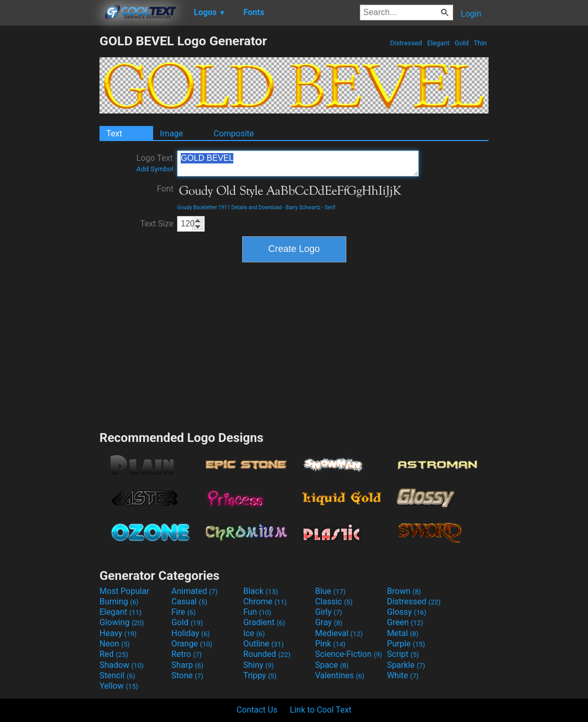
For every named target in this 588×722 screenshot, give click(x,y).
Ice (254, 633)
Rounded (267, 654)
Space (332, 665)
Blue (330, 591)
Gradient (264, 622)
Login (471, 14)
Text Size (157, 224)
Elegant (439, 43)
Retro (186, 654)
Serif (330, 207)
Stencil (117, 675)
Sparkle (406, 665)
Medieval (339, 633)
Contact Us (257, 710)
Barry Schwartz (303, 207)
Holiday (191, 633)
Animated (195, 591)
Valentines (340, 675)
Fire (184, 612)
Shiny (259, 665)
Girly (329, 612)
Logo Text (155, 163)
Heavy (118, 633)
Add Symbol (155, 169)
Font (165, 189)
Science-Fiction (349, 654)
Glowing (122, 622)
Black (261, 591)
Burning (119, 601)
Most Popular (124, 591)
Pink (330, 644)
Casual (189, 601)
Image (172, 134)
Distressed (406, 43)
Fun (257, 612)
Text (114, 134)
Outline (264, 644)
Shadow (122, 665)
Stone (187, 675)
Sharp (187, 665)
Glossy (407, 612)
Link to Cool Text (321, 710)
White (403, 675)
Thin (480, 43)
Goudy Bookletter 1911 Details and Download (229, 207)
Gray (329, 622)
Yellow (119, 686)
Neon (115, 644)
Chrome (265, 601)
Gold (462, 43)
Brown (404, 591)
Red (114, 654)
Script (403, 654)
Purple (406, 644)
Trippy (260, 675)
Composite (234, 134)
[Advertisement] (49, 189)
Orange (192, 644)
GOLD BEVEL (298, 163)
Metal (403, 633)
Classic (334, 601)
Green (405, 622)
